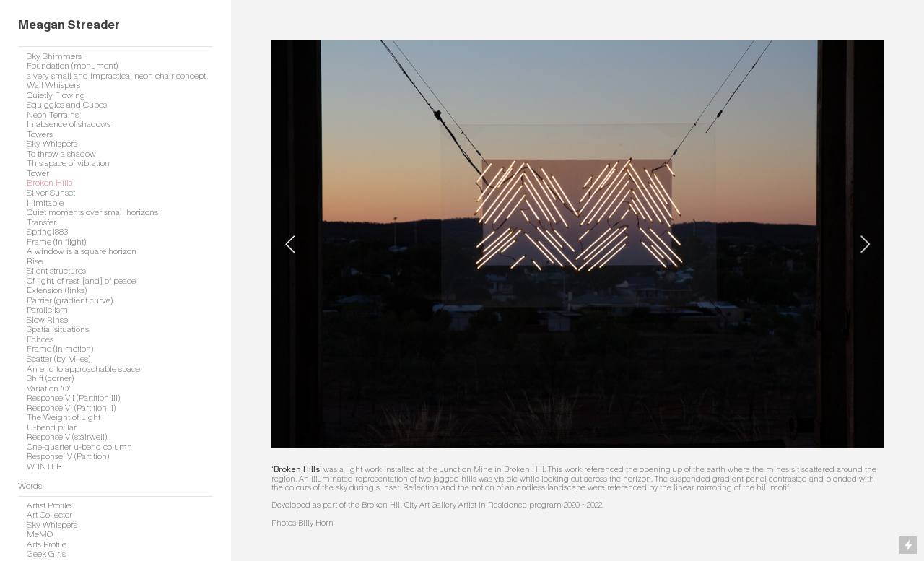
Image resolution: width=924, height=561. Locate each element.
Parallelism (47, 310)
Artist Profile (49, 506)
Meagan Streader (69, 25)
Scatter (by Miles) (58, 359)
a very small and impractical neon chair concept (116, 76)
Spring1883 (47, 232)
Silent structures (56, 271)
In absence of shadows (69, 125)
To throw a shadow (61, 154)
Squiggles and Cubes (67, 105)
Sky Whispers (52, 144)
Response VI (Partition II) (71, 408)
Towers (40, 135)
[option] (577, 244)
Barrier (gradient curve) (70, 301)
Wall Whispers (53, 86)
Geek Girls (46, 554)
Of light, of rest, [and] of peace (81, 281)
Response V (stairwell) (67, 437)
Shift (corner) (50, 379)
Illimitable (45, 203)
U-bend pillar (52, 428)
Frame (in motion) (60, 349)
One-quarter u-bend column (79, 447)
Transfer (42, 223)
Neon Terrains (53, 115)
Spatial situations (58, 330)
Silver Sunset (51, 193)
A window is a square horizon (82, 252)
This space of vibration (68, 164)
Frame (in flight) (56, 242)
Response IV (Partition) (68, 457)
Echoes (40, 340)
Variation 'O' (49, 389)
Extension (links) (57, 291)
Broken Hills (49, 183)
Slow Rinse (47, 320)
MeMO (40, 535)
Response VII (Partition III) (73, 398)
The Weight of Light (64, 418)
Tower (38, 174)
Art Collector (49, 515)
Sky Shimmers (54, 57)
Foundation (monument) (72, 66)
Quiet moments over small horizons (92, 213)
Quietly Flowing (56, 96)
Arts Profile (47, 545)
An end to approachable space (83, 369)
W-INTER (44, 467)
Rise (35, 262)
